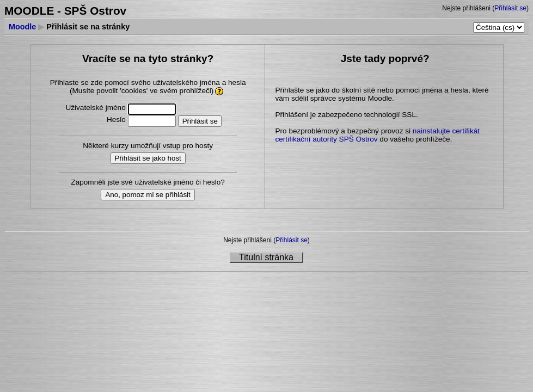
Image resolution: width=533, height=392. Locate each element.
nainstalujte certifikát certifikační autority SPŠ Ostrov (377, 135)
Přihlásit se (510, 8)
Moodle (22, 27)
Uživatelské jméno (95, 108)
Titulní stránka (266, 257)
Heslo (116, 120)
